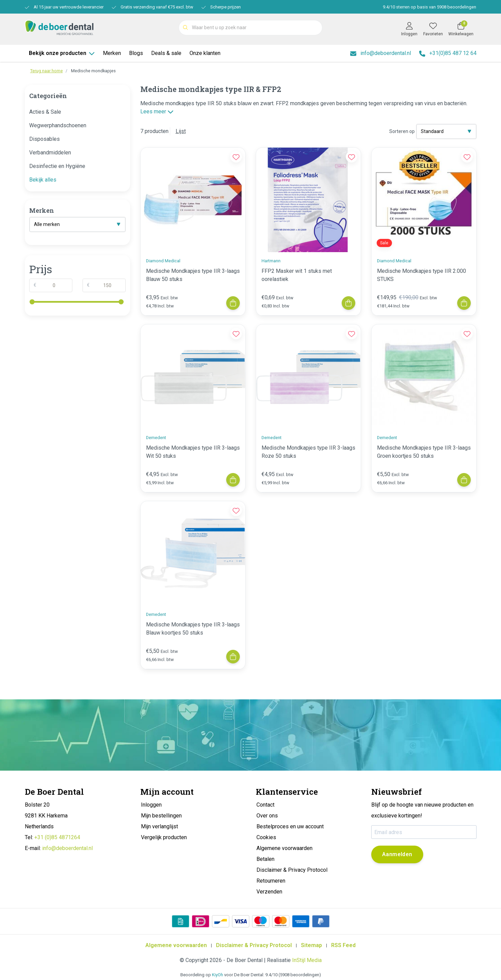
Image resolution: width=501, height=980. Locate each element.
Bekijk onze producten (62, 53)
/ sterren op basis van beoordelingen (429, 7)
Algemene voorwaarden (176, 945)
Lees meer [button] (157, 111)
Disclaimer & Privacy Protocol (254, 945)
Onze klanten (205, 53)
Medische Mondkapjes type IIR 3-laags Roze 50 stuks (308, 452)
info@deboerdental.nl (67, 848)
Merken (112, 53)
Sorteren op (402, 131)
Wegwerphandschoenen (58, 125)
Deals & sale (166, 53)
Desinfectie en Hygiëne (57, 166)
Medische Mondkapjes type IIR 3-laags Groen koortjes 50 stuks (424, 452)
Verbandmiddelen (50, 153)
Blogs (136, 53)
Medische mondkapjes (93, 71)
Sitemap (311, 945)
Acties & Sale (45, 112)
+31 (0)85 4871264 (57, 837)
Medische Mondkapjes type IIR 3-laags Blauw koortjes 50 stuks (193, 629)
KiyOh (218, 975)
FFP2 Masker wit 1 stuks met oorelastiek (297, 275)
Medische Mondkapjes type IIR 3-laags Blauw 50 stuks (193, 275)
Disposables (44, 139)
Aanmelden (397, 854)
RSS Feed (343, 945)
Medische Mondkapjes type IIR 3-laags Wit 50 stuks (193, 452)
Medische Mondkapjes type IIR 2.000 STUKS (422, 275)
